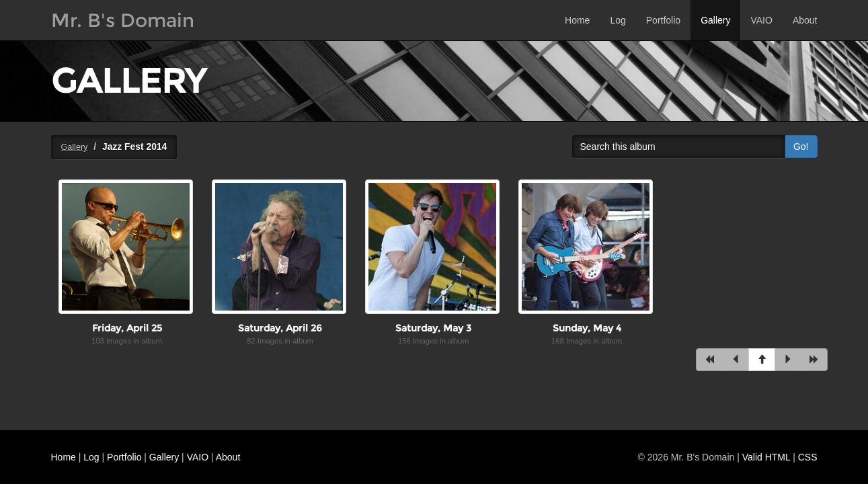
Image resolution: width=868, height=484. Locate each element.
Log (618, 20)
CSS (808, 457)
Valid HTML (766, 457)
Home (577, 20)
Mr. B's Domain (123, 20)
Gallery (715, 20)
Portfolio (663, 20)
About (805, 20)
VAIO (761, 20)
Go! (801, 147)
